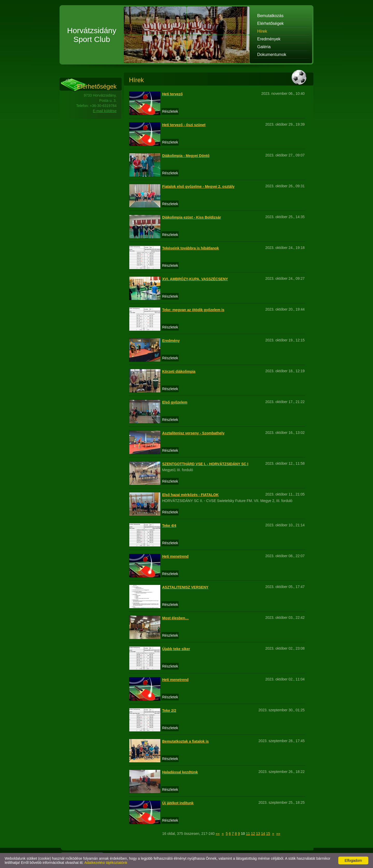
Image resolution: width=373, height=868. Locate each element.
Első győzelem (175, 402)
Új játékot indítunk (178, 803)
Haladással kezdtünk (180, 772)
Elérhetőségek (270, 23)
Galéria (264, 47)
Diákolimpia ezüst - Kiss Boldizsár (192, 217)
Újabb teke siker (176, 649)
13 (258, 834)
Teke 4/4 (169, 526)
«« (218, 834)
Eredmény (171, 341)
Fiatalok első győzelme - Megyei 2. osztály (198, 186)
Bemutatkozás (270, 16)
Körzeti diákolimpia (179, 371)
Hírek (262, 31)
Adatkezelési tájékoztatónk (106, 863)
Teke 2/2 (169, 711)
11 (248, 834)
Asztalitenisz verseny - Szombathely (193, 433)
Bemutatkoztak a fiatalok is (185, 741)
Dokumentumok (272, 55)
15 (268, 834)
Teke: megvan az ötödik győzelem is (193, 310)
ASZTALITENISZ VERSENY (185, 587)
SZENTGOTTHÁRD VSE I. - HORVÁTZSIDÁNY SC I (205, 464)
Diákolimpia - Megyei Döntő (186, 156)
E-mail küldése (105, 111)
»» (278, 834)
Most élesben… (175, 618)
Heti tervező (172, 94)
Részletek (170, 111)
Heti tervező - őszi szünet (184, 125)
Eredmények (269, 39)
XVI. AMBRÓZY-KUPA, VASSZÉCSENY (195, 279)
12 (253, 834)
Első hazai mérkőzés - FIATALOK (190, 495)
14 (263, 834)
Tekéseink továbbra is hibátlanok (191, 248)
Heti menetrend (175, 556)
